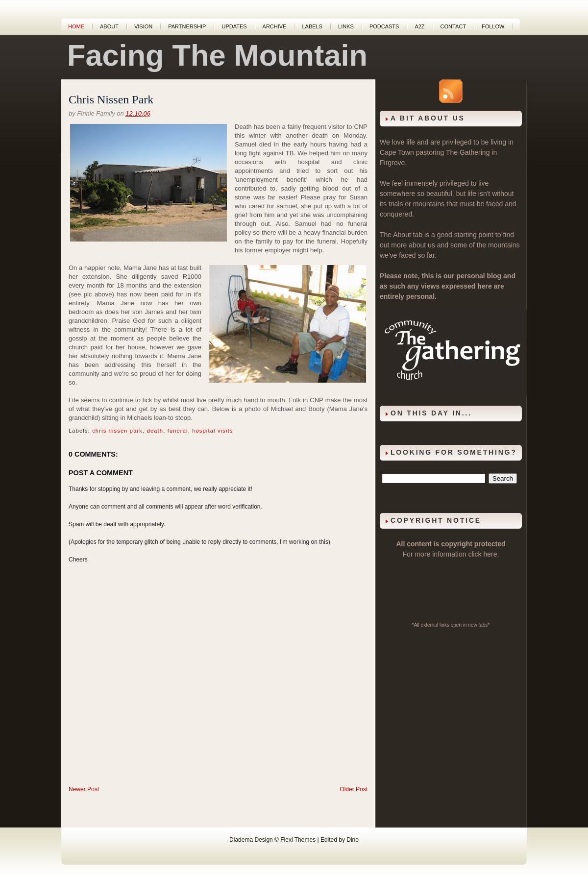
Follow (493, 26)
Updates (234, 26)
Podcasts (384, 26)
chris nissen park (117, 431)
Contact (453, 26)
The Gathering (468, 152)
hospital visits (212, 431)
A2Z (419, 26)
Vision (143, 26)
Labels (312, 26)
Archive (275, 26)
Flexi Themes (298, 840)
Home (76, 26)
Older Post (354, 789)
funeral (178, 431)
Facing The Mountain (217, 55)
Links (346, 26)
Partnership (187, 26)
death (155, 431)
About (109, 26)
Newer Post (84, 789)
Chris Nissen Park (111, 99)
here (490, 554)
